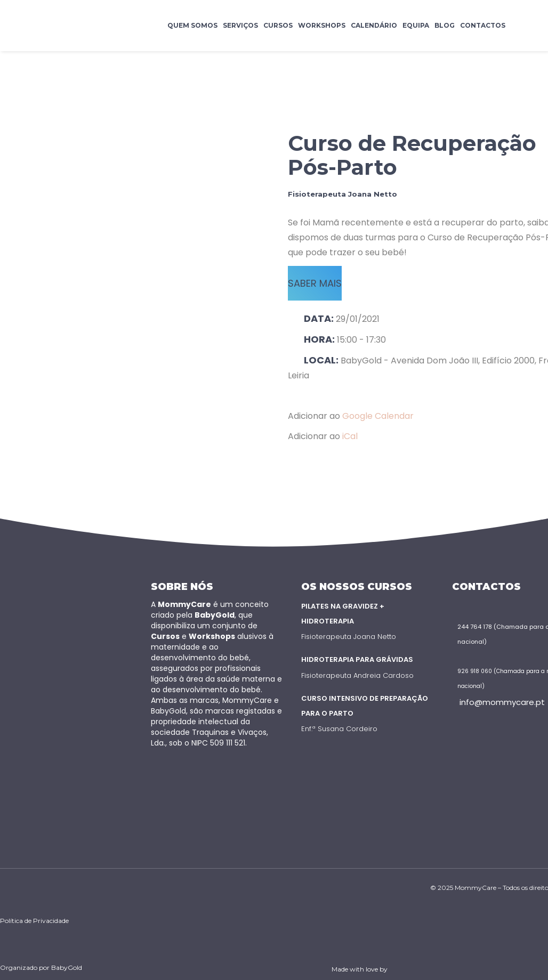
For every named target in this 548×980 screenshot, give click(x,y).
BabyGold (67, 967)
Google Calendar (378, 416)
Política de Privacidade (34, 921)
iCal (350, 436)
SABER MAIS (315, 283)
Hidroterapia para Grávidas (357, 659)
